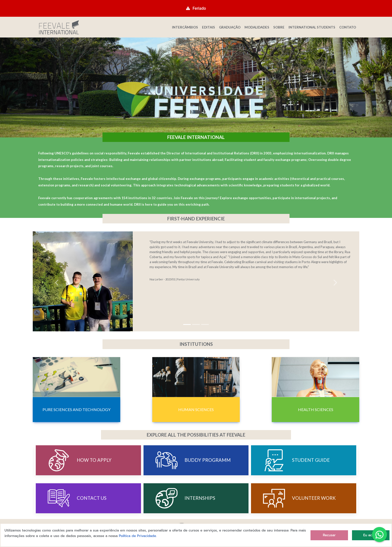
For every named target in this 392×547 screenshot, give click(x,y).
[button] (57, 281)
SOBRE (279, 27)
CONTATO (348, 27)
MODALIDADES (257, 27)
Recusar (329, 535)
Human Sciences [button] (196, 409)
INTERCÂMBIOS (185, 27)
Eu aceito (371, 535)
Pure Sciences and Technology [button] (76, 409)
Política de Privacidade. (138, 536)
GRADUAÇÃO (230, 27)
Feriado (196, 8)
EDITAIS (208, 27)
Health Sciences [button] (316, 409)
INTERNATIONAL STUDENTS (312, 27)
